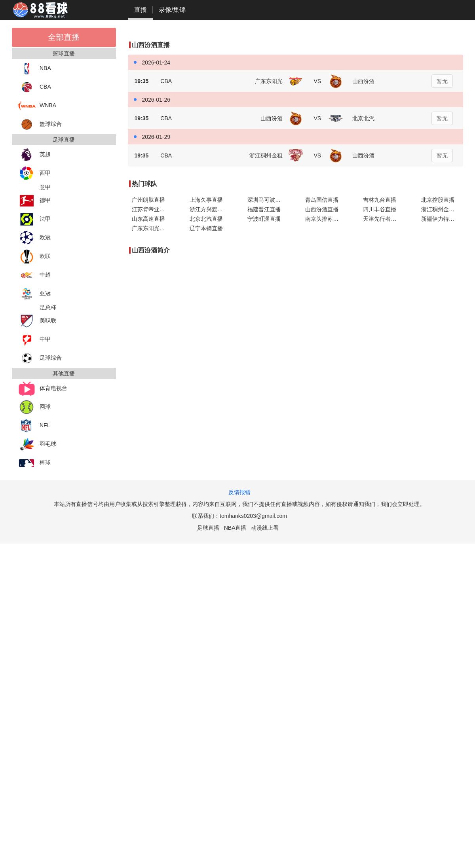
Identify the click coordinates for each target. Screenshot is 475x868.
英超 (34, 155)
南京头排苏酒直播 (326, 219)
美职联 (37, 321)
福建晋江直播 (264, 209)
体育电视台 (43, 389)
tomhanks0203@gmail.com (253, 516)
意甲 (45, 187)
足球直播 (208, 528)
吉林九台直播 (380, 200)
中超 (34, 275)
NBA (34, 69)
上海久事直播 (206, 200)
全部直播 (64, 37)
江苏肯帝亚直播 (151, 209)
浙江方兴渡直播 (209, 209)
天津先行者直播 (382, 219)
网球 (34, 407)
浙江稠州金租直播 (442, 209)
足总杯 (48, 307)
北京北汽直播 (206, 219)
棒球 (34, 463)
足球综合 (40, 358)
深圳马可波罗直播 (268, 200)
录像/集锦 (172, 10)
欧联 (34, 257)
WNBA (37, 106)
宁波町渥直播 (264, 219)
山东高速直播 (148, 219)
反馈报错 (239, 492)
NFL (34, 426)
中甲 (34, 340)
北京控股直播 (438, 200)
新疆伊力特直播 (441, 219)
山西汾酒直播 (322, 209)
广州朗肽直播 (148, 200)
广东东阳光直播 (151, 228)
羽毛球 (37, 444)
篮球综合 (40, 124)
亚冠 (34, 294)
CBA (34, 87)
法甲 (34, 219)
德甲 (34, 201)
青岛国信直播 (322, 200)
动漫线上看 (265, 528)
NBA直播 (235, 528)
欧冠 (34, 238)
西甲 (34, 173)
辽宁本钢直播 (206, 228)
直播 (141, 10)
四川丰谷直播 (380, 209)
